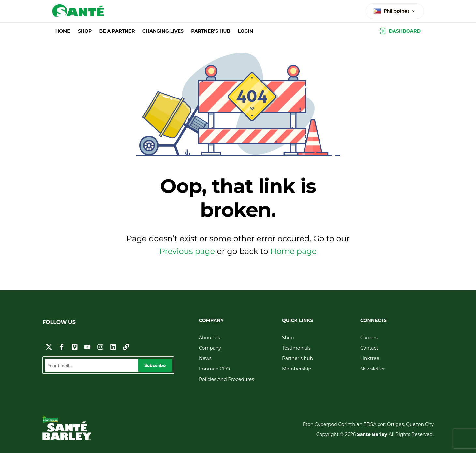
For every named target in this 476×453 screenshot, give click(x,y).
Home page (293, 251)
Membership (297, 369)
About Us (209, 338)
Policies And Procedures (226, 379)
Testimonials (296, 348)
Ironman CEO (214, 369)
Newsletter (373, 369)
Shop (288, 338)
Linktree (370, 358)
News (205, 358)
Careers (369, 338)
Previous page (187, 251)
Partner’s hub (297, 358)
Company (210, 348)
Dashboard (405, 31)
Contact (369, 348)
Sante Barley (373, 434)
